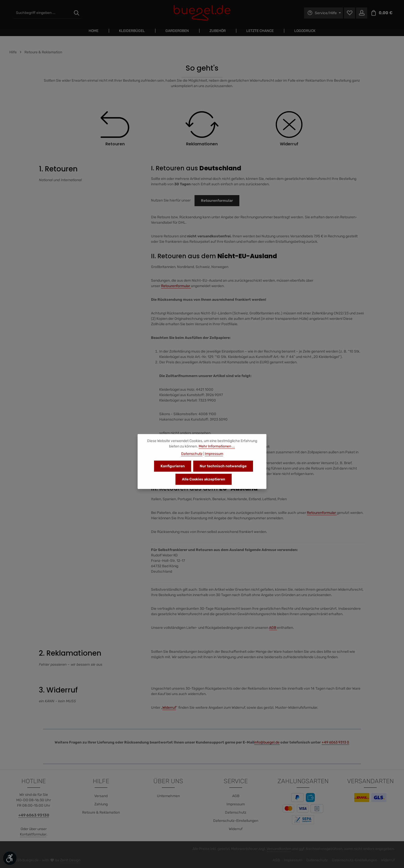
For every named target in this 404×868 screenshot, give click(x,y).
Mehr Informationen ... (217, 451)
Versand (101, 796)
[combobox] (42, 13)
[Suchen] (77, 13)
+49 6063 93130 (34, 815)
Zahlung (101, 804)
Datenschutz (236, 812)
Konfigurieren (173, 471)
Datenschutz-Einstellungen (236, 821)
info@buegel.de (267, 742)
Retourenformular (217, 201)
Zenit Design (70, 860)
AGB (273, 628)
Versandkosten (279, 849)
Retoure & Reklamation (101, 812)
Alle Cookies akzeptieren (204, 484)
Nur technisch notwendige (223, 471)
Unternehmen (168, 796)
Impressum (236, 804)
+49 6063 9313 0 (335, 742)
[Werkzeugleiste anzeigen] (10, 858)
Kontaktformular (33, 834)
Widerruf (169, 708)
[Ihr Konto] (362, 13)
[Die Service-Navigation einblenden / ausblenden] (323, 13)
